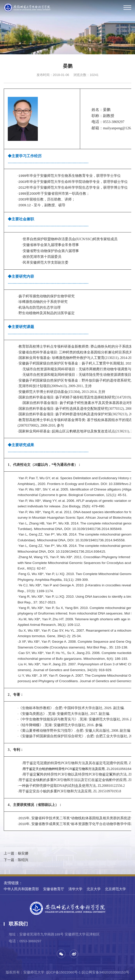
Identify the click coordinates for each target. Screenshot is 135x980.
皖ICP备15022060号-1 (63, 972)
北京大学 (94, 889)
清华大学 (75, 889)
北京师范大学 (115, 889)
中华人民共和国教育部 (21, 889)
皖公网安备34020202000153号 (105, 972)
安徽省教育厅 (54, 889)
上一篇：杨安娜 (16, 853)
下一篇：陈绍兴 (16, 860)
